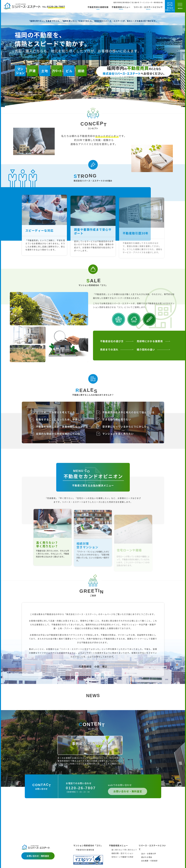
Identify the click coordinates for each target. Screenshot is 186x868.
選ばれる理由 (147, 857)
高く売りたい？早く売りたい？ (124, 850)
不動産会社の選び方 (112, 350)
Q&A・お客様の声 (149, 853)
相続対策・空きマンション (122, 853)
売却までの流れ (109, 358)
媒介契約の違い (146, 358)
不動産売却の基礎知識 (98, 8)
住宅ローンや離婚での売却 (122, 857)
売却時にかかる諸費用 (150, 350)
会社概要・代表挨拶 (149, 861)
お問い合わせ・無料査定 (38, 856)
